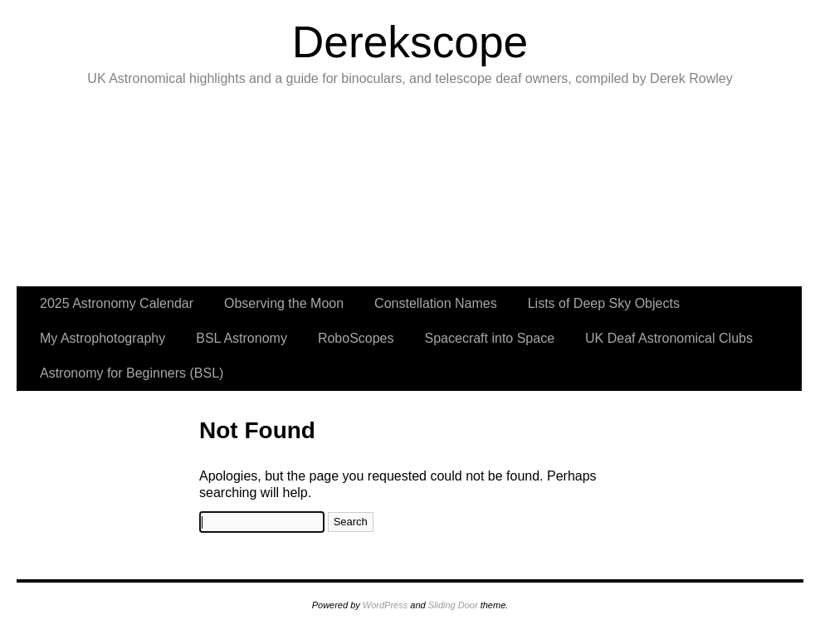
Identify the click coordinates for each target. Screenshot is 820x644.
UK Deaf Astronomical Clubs (669, 338)
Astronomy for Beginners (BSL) (132, 373)
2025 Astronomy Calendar (117, 303)
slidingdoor (73, 191)
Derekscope (410, 42)
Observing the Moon (284, 303)
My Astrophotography (102, 338)
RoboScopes (356, 338)
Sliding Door (453, 605)
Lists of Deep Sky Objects (604, 303)
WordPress (385, 605)
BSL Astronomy (242, 338)
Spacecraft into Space (490, 338)
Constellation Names (436, 303)
